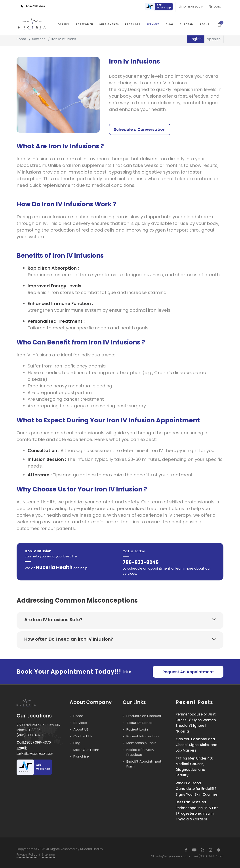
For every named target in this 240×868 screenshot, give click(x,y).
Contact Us (83, 736)
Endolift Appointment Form (144, 764)
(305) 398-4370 (30, 735)
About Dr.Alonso (139, 723)
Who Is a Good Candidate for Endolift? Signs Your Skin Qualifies (197, 789)
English (196, 39)
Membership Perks (141, 743)
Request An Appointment (188, 672)
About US (81, 729)
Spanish (214, 39)
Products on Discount (144, 716)
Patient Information (143, 736)
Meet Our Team (86, 750)
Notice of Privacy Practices (140, 752)
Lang (215, 6)
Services (39, 39)
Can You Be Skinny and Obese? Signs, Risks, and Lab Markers (197, 745)
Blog (77, 743)
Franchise (81, 756)
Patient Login (191, 6)
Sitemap (49, 854)
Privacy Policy (27, 854)
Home (21, 39)
